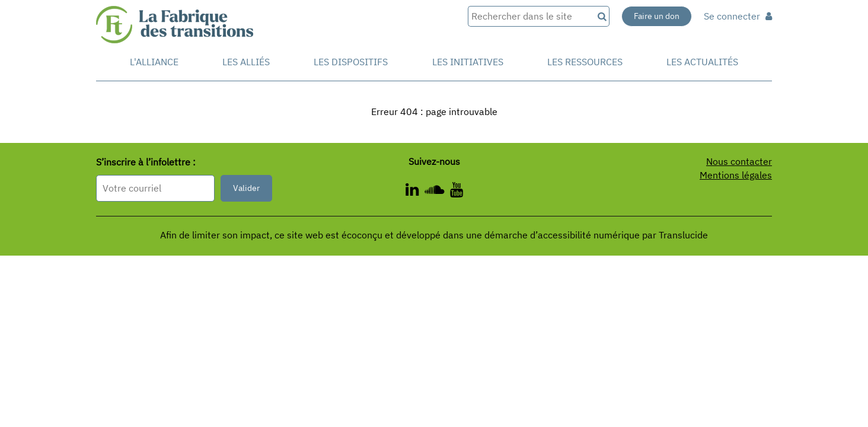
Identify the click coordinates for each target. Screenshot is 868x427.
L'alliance (154, 62)
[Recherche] (601, 16)
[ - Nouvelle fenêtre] (437, 192)
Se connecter (738, 16)
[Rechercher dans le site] (530, 16)
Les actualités (702, 62)
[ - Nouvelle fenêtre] (457, 192)
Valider (246, 188)
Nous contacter (739, 161)
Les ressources (585, 62)
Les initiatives (468, 62)
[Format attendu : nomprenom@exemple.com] (155, 188)
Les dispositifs (351, 62)
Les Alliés (246, 62)
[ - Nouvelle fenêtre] (415, 192)
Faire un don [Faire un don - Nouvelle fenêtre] (657, 16)
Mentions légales (736, 175)
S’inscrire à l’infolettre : (146, 162)
